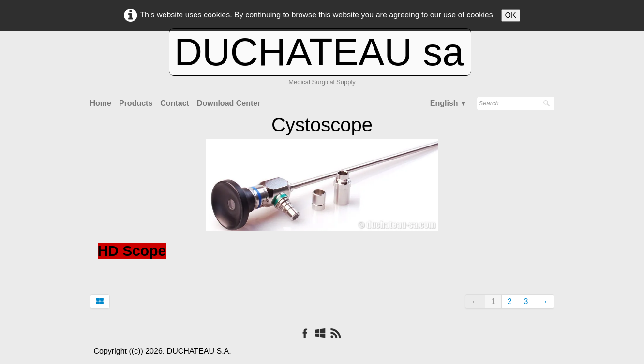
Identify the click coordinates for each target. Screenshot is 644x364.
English (449, 103)
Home (101, 103)
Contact (175, 103)
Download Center (229, 103)
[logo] (322, 66)
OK (511, 15)
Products (136, 103)
